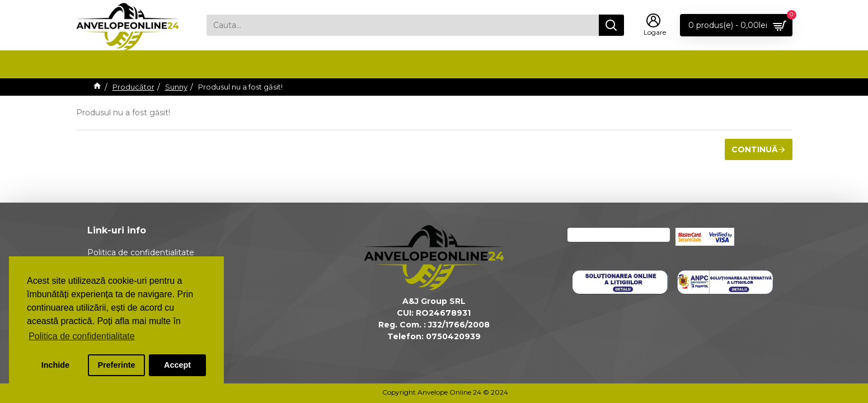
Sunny (176, 87)
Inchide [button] (55, 365)
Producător (133, 87)
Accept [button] (177, 365)
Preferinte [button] (116, 365)
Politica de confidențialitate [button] (81, 336)
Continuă (755, 149)
